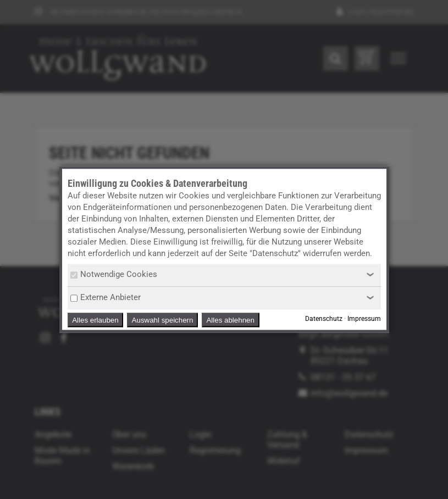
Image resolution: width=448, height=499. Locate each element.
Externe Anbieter (106, 297)
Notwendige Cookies (114, 274)
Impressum (364, 319)
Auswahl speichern (163, 320)
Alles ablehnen (230, 320)
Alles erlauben (95, 320)
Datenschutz (324, 319)
